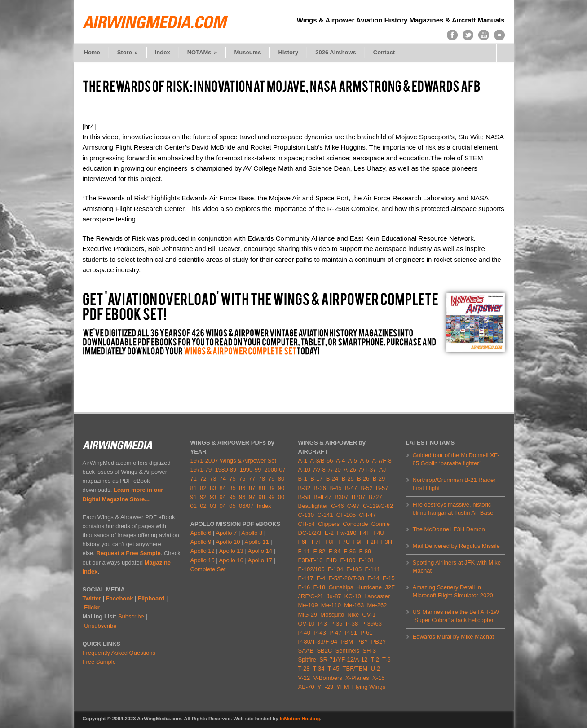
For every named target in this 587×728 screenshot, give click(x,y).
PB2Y (379, 642)
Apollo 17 (260, 560)
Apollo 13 (231, 551)
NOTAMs (202, 52)
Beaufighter (315, 506)
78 (261, 479)
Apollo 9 (201, 542)
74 (223, 479)
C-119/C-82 (378, 506)
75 (232, 479)
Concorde (355, 524)
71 (194, 479)
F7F (317, 542)
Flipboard (151, 598)
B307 (341, 497)
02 (203, 506)
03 (213, 506)
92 (203, 497)
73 (213, 479)
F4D (332, 560)
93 (213, 497)
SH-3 (369, 651)
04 (223, 506)
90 (281, 488)
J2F (390, 587)
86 (242, 488)
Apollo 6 (201, 533)
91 (194, 497)
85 (232, 488)
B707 (358, 497)
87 (252, 488)
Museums (247, 52)
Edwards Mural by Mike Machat (453, 637)
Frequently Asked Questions (119, 653)
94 (223, 497)
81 (194, 488)
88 (261, 488)
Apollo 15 (203, 560)
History (288, 52)
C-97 (353, 506)
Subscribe (131, 616)
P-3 (322, 624)
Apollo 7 (226, 533)
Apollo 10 (228, 542)
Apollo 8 (252, 533)
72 (203, 479)
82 (203, 488)
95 (232, 497)
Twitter (92, 598)
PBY (362, 642)
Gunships (341, 587)
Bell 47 (322, 497)
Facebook (120, 598)
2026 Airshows (336, 52)
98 (261, 497)
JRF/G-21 (311, 596)
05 (232, 506)
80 (281, 479)
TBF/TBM (355, 668)
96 (242, 497)
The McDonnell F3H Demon (449, 529)
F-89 (365, 551)
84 (223, 488)
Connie (381, 524)
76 (242, 479)
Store (128, 52)
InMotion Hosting (300, 719)
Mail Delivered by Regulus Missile (456, 546)
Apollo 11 (256, 542)
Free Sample (99, 662)
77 (252, 479)
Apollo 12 (203, 551)
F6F (303, 542)
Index (163, 52)
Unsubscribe (100, 626)
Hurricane (369, 587)
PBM (347, 642)
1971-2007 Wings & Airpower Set (234, 461)
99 (271, 497)
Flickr (92, 607)
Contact (384, 52)
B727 (375, 497)
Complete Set (208, 569)
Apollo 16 (231, 560)
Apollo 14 (260, 551)
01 (194, 506)
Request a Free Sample (129, 553)
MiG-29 (308, 615)
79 (271, 479)
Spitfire (307, 660)
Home (92, 52)
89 (271, 488)
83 (213, 488)
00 (281, 497)
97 (252, 497)
